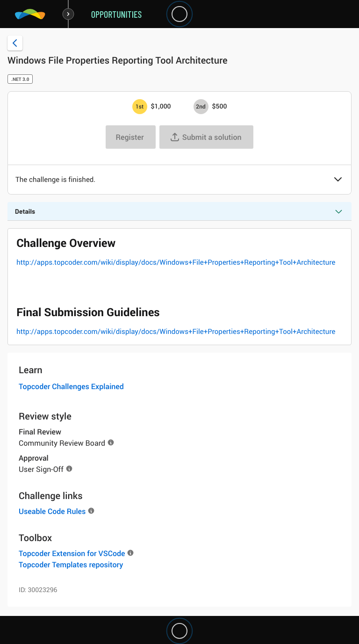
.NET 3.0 (20, 79)
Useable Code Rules (52, 511)
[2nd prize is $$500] (201, 107)
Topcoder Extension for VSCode (72, 553)
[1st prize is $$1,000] (140, 107)
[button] (338, 180)
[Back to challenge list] (15, 43)
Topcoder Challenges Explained (71, 386)
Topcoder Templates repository (71, 564)
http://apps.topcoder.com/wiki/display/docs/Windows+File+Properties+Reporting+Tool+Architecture (176, 262)
